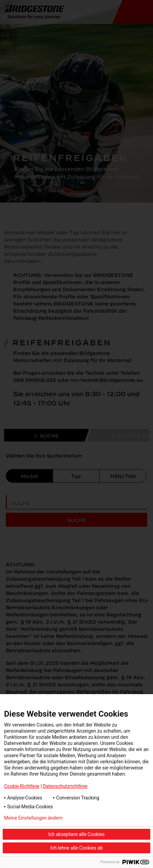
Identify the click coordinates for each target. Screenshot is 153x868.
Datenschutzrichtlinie (65, 786)
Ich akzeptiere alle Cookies (76, 834)
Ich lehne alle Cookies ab (76, 848)
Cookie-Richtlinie (22, 786)
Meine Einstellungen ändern (33, 818)
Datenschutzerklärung (105, 818)
